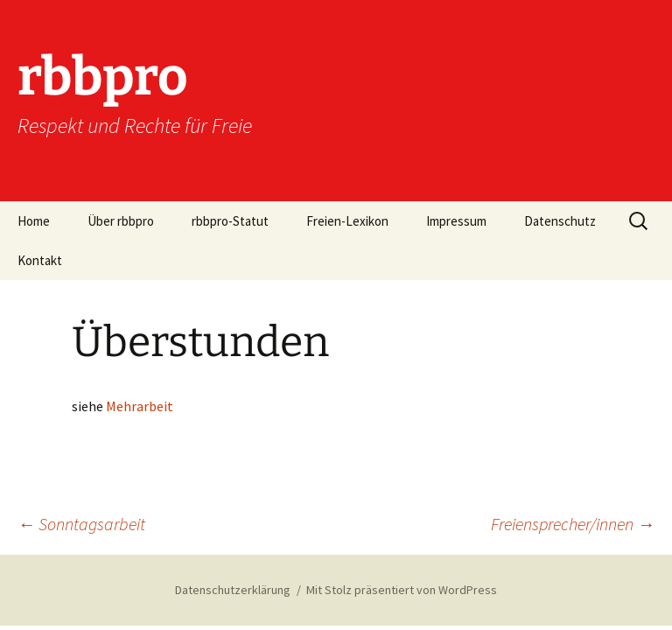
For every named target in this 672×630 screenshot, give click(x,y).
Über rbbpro (121, 221)
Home (34, 221)
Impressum (456, 221)
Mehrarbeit (140, 406)
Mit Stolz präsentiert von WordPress (402, 590)
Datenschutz (560, 221)
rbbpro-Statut (230, 221)
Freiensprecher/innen (573, 524)
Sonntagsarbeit (81, 524)
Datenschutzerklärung (233, 590)
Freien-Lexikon (347, 221)
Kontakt (40, 260)
